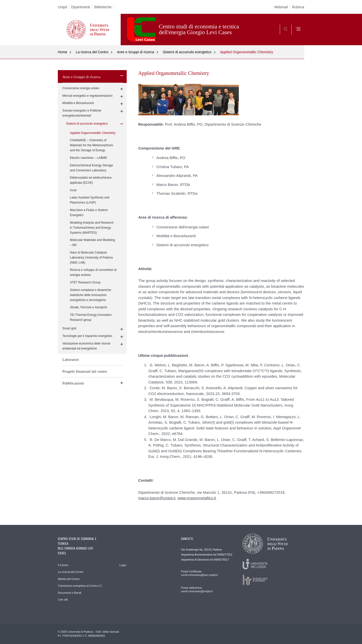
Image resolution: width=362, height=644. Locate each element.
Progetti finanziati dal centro (85, 371)
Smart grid (69, 328)
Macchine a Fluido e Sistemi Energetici (89, 213)
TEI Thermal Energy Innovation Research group (91, 317)
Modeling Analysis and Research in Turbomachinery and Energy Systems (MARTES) (92, 228)
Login (123, 565)
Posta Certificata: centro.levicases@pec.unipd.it (199, 573)
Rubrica (298, 7)
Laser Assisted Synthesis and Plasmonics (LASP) (90, 200)
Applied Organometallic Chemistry (247, 52)
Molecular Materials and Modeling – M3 (92, 242)
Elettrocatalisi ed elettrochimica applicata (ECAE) (91, 180)
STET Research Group (85, 282)
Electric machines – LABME (88, 158)
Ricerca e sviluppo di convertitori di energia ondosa (93, 272)
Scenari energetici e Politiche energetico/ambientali (82, 113)
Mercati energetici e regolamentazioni (87, 96)
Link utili (63, 600)
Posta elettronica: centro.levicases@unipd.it (197, 589)
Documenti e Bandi (70, 593)
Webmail (281, 7)
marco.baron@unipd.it (157, 498)
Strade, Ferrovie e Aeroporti (88, 307)
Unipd (62, 7)
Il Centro (63, 565)
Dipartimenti (81, 7)
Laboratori (71, 359)
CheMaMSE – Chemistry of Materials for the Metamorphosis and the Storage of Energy (91, 145)
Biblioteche (103, 7)
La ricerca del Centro (92, 52)
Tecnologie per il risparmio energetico (87, 336)
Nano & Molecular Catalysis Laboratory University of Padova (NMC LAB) (91, 258)
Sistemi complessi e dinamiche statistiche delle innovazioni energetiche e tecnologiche (90, 295)
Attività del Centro (69, 579)
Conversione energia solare (81, 88)
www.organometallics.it (197, 498)
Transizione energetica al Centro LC (80, 586)
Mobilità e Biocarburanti (78, 103)
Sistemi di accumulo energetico (187, 52)
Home (62, 52)
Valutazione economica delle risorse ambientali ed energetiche (86, 346)
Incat (73, 190)
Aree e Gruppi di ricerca (135, 52)
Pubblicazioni (73, 383)
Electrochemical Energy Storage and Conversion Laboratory (91, 168)
